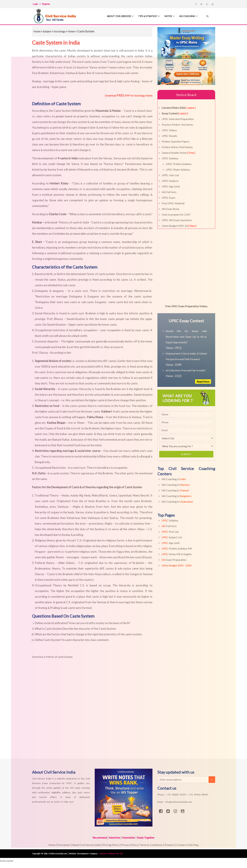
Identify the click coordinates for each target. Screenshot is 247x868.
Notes (166, 16)
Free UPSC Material (173, 203)
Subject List (172, 537)
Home (37, 31)
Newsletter (129, 838)
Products (172, 845)
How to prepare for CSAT (176, 214)
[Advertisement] (99, 709)
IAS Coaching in (174, 479)
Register (46, 4)
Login (35, 4)
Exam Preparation (174, 560)
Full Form (169, 526)
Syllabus (170, 520)
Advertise (113, 838)
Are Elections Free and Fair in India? (186, 370)
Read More (203, 382)
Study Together (148, 838)
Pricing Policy (110, 845)
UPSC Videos (169, 130)
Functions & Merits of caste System (54, 657)
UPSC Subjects (170, 181)
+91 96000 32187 (177, 795)
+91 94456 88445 (199, 795)
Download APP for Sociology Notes (129, 96)
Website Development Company (84, 854)
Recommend (98, 838)
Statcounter (8, 861)
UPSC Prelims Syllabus (179, 164)
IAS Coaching (186, 16)
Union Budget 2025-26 (179, 226)
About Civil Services (115, 16)
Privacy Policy (129, 845)
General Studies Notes (178, 153)
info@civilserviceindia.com (179, 802)
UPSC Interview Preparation (178, 119)
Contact (185, 845)
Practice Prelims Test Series (177, 125)
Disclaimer (61, 845)
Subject (48, 31)
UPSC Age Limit (171, 186)
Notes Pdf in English (177, 554)
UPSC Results (169, 136)
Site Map (197, 845)
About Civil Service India (84, 845)
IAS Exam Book (170, 209)
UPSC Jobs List (170, 175)
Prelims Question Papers (176, 141)
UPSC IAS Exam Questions (177, 220)
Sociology (61, 31)
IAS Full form (169, 192)
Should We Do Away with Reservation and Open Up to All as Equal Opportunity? (186, 337)
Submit (186, 454)
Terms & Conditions (152, 845)
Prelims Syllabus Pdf (177, 548)
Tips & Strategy (145, 16)
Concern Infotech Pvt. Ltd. (111, 854)
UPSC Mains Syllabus (178, 169)
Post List (170, 532)
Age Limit (171, 543)
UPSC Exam (168, 198)
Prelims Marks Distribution (177, 147)
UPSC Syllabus (170, 158)
